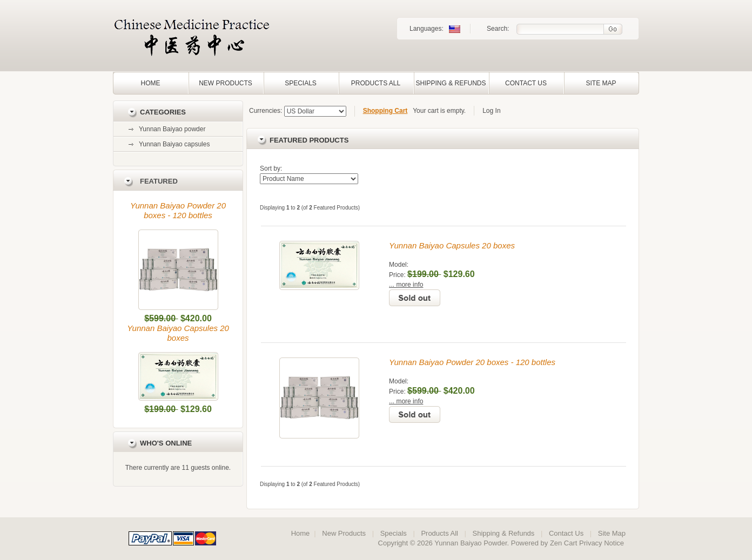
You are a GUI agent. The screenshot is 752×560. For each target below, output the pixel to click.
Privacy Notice (602, 543)
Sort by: (271, 168)
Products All (376, 83)
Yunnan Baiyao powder (172, 129)
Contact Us (526, 83)
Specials (301, 83)
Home (151, 83)
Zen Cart (564, 543)
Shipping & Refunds (451, 83)
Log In (491, 111)
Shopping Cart (385, 111)
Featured (159, 181)
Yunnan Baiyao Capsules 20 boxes (178, 333)
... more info (406, 285)
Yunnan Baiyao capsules (174, 144)
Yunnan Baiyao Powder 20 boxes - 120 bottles (178, 210)
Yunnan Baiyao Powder (471, 543)
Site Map (601, 83)
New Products (226, 83)
